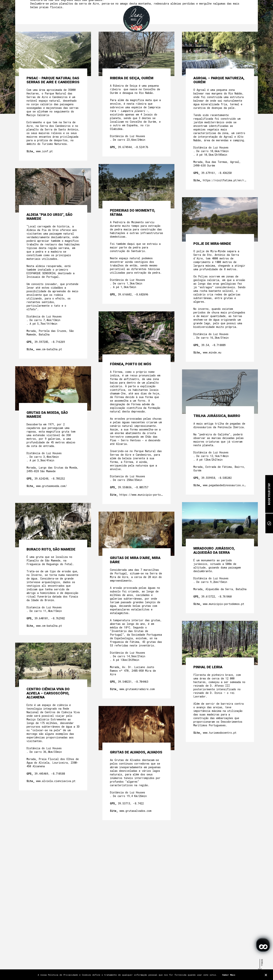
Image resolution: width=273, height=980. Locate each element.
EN (232, 15)
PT (227, 15)
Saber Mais (229, 975)
